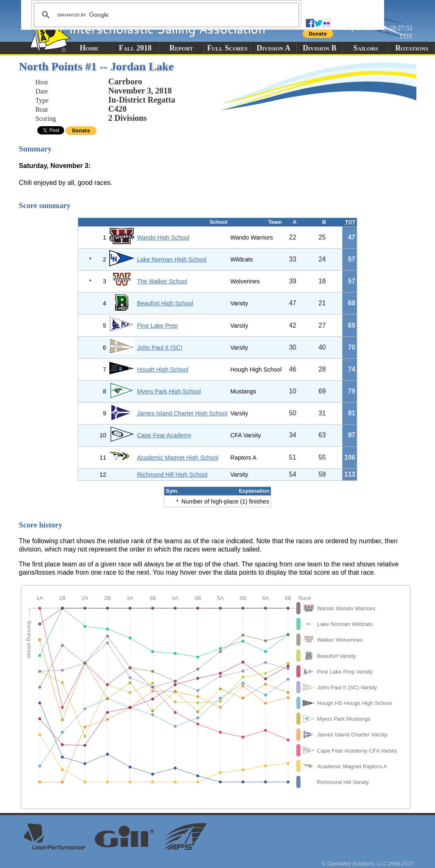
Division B (319, 48)
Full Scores (228, 48)
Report (181, 48)
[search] (165, 15)
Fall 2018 (135, 48)
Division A (273, 48)
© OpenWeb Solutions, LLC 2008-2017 (368, 864)
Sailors (366, 48)
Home (89, 48)
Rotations (412, 48)
